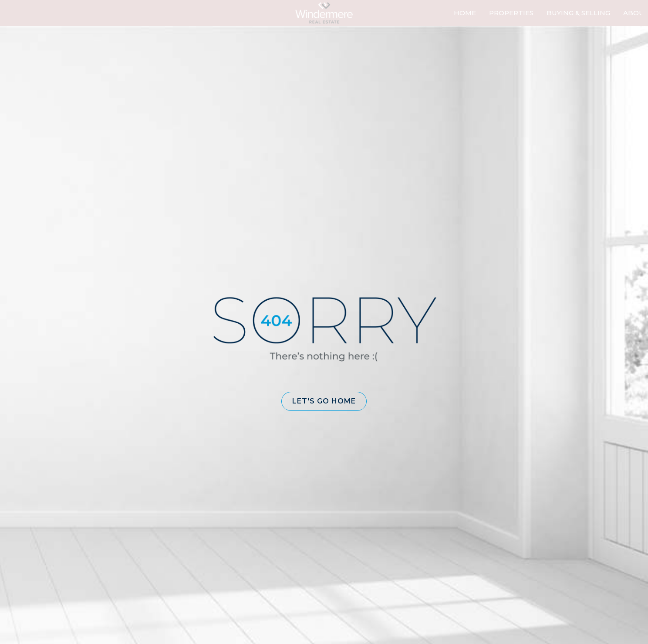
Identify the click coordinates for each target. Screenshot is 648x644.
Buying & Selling (578, 13)
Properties (511, 13)
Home (465, 13)
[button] (324, 401)
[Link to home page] (324, 13)
